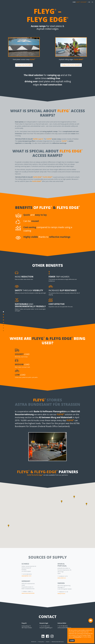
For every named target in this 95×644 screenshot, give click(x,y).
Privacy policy (41, 642)
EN (92, 2)
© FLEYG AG (34, 642)
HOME (74, 2)
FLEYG (78, 2)
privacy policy (77, 637)
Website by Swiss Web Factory (58, 642)
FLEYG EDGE (83, 2)
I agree (72, 641)
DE (89, 2)
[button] (62, 502)
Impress (48, 642)
